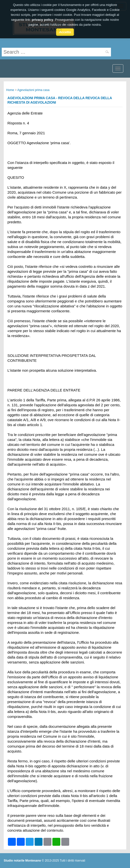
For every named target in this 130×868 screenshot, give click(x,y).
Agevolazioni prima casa (33, 90)
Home (10, 90)
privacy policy (43, 18)
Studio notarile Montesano (22, 861)
